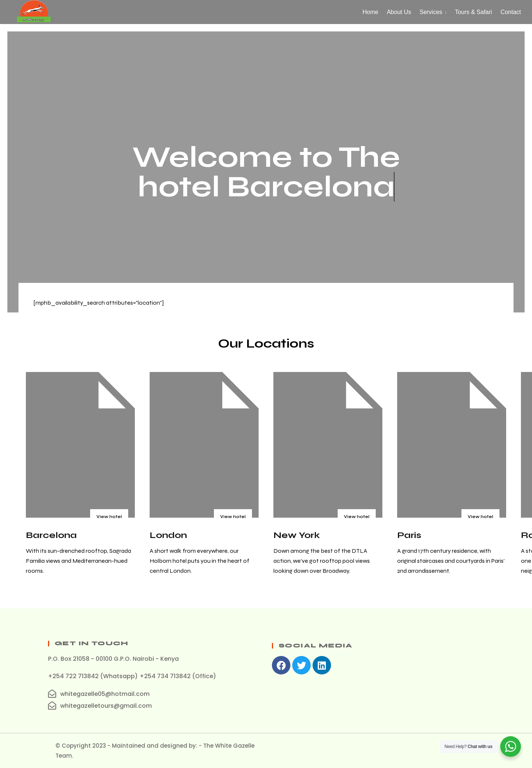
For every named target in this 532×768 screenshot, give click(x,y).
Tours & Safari (473, 12)
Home (370, 12)
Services (431, 12)
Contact (511, 12)
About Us (399, 12)
